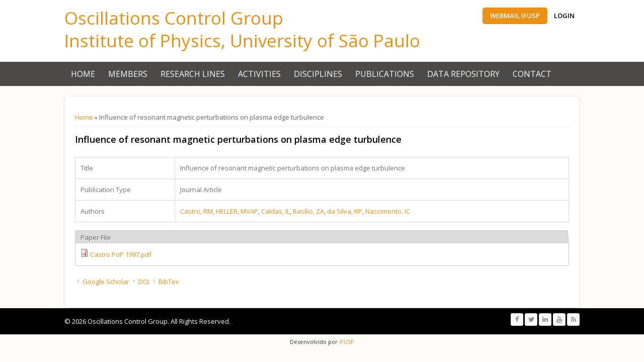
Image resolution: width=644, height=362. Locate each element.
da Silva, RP (345, 211)
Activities (259, 74)
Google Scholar (106, 282)
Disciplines (318, 74)
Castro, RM (196, 211)
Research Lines (193, 74)
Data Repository (463, 74)
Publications (385, 74)
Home (83, 74)
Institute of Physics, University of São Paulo (242, 40)
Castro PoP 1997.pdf (121, 254)
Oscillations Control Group (174, 18)
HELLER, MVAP (237, 211)
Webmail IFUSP (515, 16)
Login (564, 16)
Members (128, 74)
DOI (144, 282)
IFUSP (346, 342)
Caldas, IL (275, 211)
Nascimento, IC (388, 211)
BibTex (169, 282)
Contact (532, 74)
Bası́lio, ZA (308, 211)
